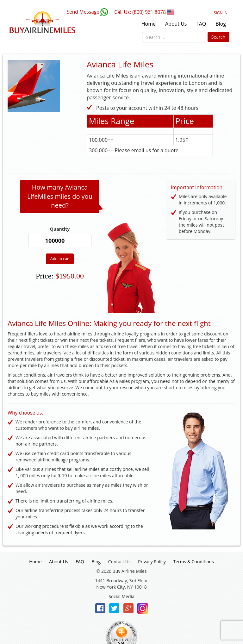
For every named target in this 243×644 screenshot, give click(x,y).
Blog (221, 24)
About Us (176, 24)
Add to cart (60, 259)
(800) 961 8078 (149, 12)
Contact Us (119, 562)
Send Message (83, 12)
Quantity (60, 229)
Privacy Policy (152, 562)
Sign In (221, 13)
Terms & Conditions (193, 562)
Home (149, 24)
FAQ (201, 24)
